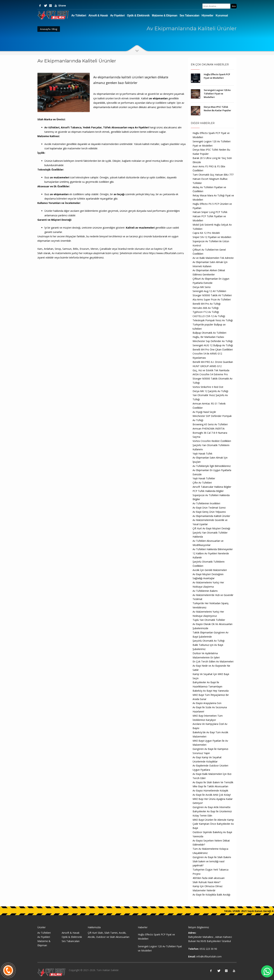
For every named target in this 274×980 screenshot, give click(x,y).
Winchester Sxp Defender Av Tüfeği (213, 341)
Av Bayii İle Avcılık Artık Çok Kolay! (212, 795)
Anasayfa (45, 29)
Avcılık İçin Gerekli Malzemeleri (210, 570)
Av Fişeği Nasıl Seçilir (204, 412)
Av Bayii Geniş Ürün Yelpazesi (209, 512)
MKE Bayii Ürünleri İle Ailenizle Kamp (213, 820)
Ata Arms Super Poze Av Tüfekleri (212, 299)
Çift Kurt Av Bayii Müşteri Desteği (211, 528)
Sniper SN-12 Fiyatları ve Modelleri (212, 237)
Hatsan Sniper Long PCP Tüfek (210, 212)
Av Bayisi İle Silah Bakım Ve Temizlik (213, 782)
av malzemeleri (60, 177)
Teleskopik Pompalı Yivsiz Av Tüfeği (213, 320)
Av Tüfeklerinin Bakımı (205, 591)
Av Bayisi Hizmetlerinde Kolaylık (210, 791)
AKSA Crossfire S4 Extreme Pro (210, 374)
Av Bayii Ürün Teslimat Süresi (209, 508)
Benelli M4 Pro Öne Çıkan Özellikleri (213, 349)
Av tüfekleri (52, 127)
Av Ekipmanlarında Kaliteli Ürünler (211, 516)
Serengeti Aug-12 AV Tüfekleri (209, 291)
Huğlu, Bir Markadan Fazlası (208, 337)
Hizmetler (208, 15)
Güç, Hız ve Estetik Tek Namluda (211, 370)
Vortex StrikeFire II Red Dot (208, 387)
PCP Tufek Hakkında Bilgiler (208, 491)
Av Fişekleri (117, 15)
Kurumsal (222, 15)
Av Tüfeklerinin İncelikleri (206, 503)
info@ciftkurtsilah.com (209, 956)
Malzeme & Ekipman (165, 15)
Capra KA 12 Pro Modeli (206, 233)
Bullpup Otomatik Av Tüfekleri (209, 333)
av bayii (155, 249)
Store (61, 6)
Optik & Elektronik (138, 15)
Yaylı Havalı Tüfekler (204, 478)
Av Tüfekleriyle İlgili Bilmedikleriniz (212, 466)
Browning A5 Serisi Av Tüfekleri (210, 424)
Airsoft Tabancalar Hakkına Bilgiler (212, 487)
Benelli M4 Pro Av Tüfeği (207, 304)
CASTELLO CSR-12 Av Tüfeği (209, 316)
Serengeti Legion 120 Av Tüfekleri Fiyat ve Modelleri (217, 94)
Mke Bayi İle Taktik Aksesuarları (210, 786)
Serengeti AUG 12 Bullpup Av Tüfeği (213, 345)
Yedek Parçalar (92, 127)
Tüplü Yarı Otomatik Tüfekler (209, 620)
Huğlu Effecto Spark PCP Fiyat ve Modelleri (156, 937)
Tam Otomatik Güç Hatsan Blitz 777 (213, 175)
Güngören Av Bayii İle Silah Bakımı (212, 857)
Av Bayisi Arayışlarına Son (207, 703)
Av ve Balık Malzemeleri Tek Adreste (213, 258)
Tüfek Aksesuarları (115, 127)
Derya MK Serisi (202, 287)
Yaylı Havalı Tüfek (202, 454)
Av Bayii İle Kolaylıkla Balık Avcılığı (211, 895)
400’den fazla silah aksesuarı (209, 878)
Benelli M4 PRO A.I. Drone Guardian (213, 362)
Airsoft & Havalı (98, 15)
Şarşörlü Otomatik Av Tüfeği (209, 641)
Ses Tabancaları (189, 15)
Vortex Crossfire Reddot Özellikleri (212, 441)
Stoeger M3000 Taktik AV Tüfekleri (212, 295)
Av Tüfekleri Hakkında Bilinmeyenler (213, 549)
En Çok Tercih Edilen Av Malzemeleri (213, 661)
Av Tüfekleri (79, 15)
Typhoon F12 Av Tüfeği (206, 312)
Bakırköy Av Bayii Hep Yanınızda (211, 691)
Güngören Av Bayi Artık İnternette (212, 807)
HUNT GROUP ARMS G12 (207, 366)
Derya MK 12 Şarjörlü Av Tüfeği (210, 391)
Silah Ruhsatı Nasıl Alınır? (206, 882)
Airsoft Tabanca (71, 127)
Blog (55, 29)
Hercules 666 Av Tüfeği (206, 308)
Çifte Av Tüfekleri (202, 483)
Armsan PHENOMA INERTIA (209, 429)
